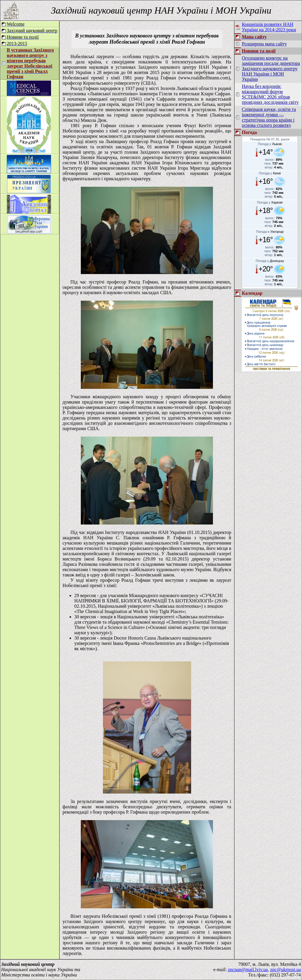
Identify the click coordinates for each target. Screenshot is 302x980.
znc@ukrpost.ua (285, 970)
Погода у (270, 144)
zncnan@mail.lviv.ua (248, 970)
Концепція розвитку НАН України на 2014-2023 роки (269, 27)
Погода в (270, 232)
